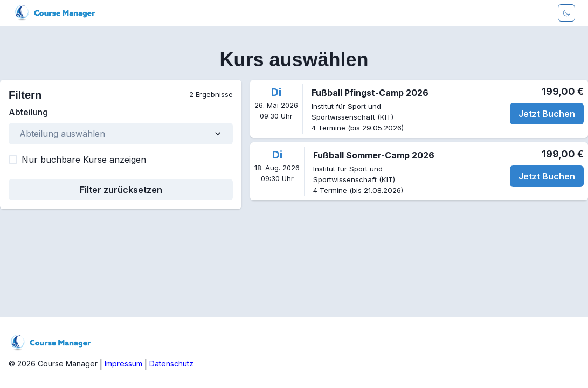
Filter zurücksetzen (121, 190)
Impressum (123, 363)
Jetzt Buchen (547, 114)
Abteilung (28, 112)
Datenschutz (171, 363)
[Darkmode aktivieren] (566, 13)
